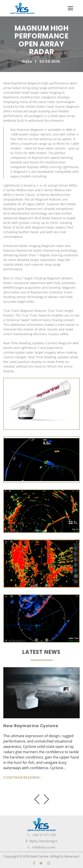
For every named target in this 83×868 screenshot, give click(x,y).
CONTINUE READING (23, 777)
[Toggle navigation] (70, 8)
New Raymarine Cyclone (31, 726)
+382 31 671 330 (44, 835)
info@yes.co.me (44, 847)
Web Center (39, 856)
